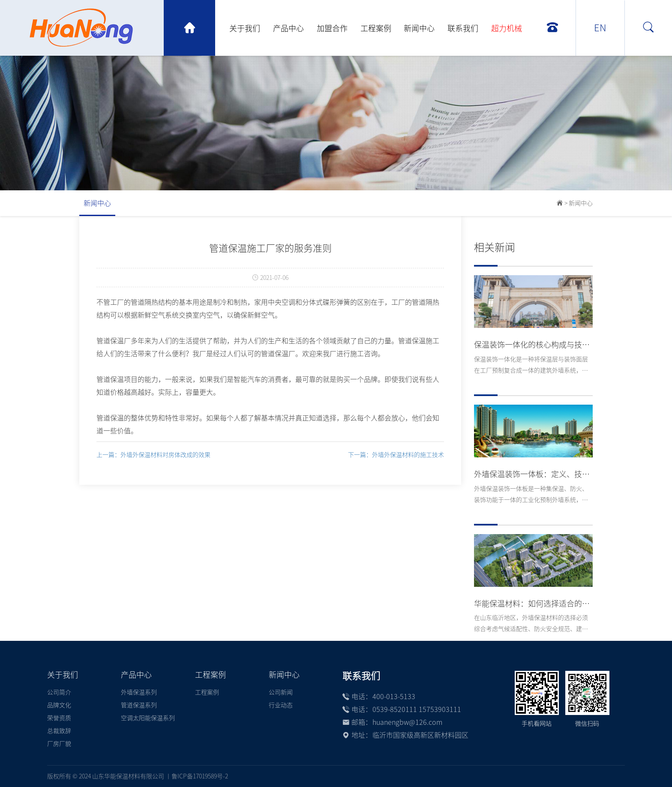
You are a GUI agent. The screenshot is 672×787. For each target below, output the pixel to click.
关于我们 (245, 28)
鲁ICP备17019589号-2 (200, 776)
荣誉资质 (59, 718)
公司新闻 (281, 692)
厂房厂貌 (59, 744)
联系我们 (463, 28)
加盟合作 (332, 28)
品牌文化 (59, 705)
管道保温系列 (139, 705)
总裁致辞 (59, 731)
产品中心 (288, 28)
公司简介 (59, 692)
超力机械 (507, 28)
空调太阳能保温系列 (148, 718)
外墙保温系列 (139, 692)
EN (600, 28)
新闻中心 (419, 28)
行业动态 (281, 705)
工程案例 (376, 28)
